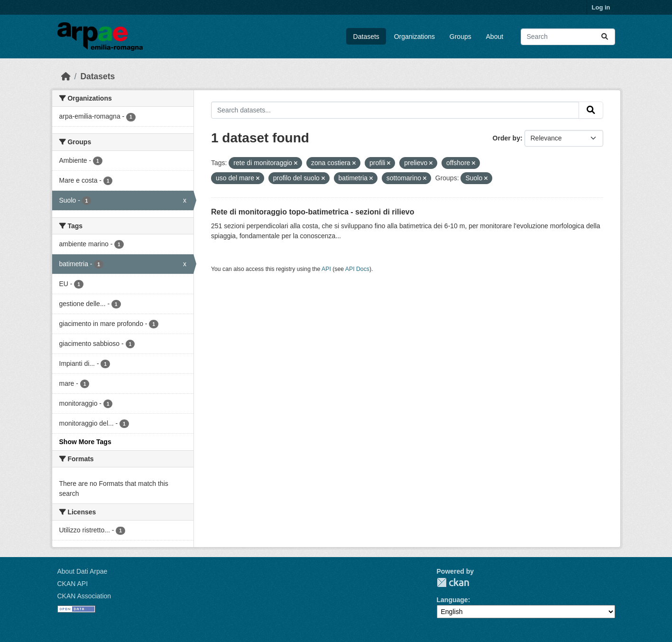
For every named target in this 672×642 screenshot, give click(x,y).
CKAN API (73, 584)
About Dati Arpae (83, 571)
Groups (460, 37)
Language (452, 600)
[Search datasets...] (568, 37)
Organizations (414, 37)
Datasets (366, 37)
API (326, 269)
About (495, 37)
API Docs (357, 269)
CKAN (453, 582)
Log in (601, 7)
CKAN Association (84, 596)
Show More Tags (85, 442)
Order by (506, 138)
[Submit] (605, 37)
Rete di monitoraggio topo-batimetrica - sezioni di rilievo (313, 212)
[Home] (66, 76)
